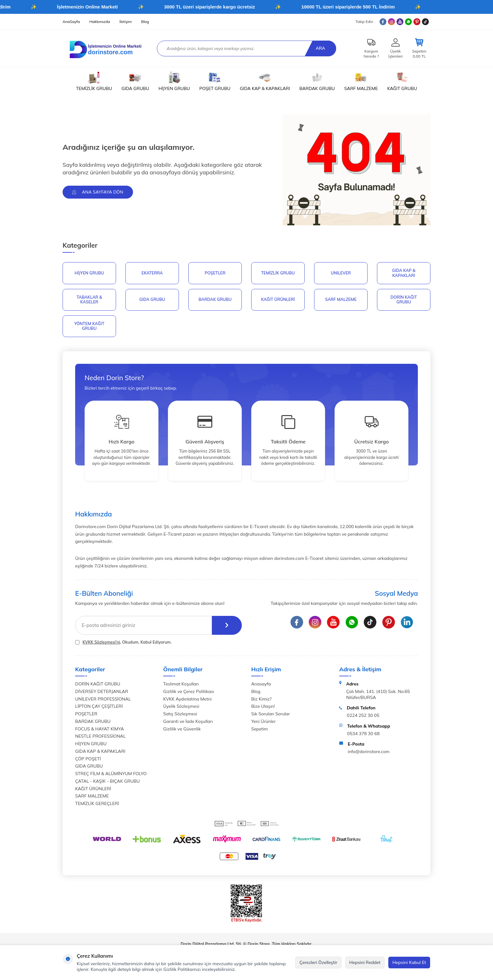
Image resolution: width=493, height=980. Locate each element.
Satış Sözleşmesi (180, 714)
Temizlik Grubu (278, 273)
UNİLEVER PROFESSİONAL (103, 699)
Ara (320, 48)
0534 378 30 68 (363, 734)
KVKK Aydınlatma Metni (187, 699)
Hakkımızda (100, 22)
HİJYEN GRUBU (174, 81)
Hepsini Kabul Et (409, 962)
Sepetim (260, 729)
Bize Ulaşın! (263, 707)
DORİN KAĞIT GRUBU (404, 300)
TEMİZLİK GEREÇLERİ (97, 803)
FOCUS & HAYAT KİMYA (100, 729)
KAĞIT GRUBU (402, 81)
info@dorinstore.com (369, 752)
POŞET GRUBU (215, 81)
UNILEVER (341, 273)
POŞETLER (215, 273)
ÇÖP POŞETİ (88, 759)
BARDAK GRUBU (317, 81)
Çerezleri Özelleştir (318, 962)
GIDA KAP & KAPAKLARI (265, 81)
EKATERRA (152, 273)
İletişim (126, 22)
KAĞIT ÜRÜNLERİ (278, 299)
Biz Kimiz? (261, 699)
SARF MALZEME (361, 81)
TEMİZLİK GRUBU (94, 81)
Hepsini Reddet (365, 962)
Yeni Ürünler (263, 721)
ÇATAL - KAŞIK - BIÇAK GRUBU (108, 781)
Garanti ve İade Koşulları (188, 721)
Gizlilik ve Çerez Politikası (189, 691)
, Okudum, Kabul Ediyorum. (123, 642)
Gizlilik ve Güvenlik (182, 729)
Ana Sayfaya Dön (98, 192)
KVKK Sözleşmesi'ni (101, 642)
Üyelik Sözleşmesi (181, 707)
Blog (145, 22)
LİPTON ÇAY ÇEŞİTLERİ (99, 707)
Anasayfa (261, 684)
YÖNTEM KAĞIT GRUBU (89, 326)
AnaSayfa (71, 22)
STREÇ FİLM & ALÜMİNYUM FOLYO (111, 774)
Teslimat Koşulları (181, 684)
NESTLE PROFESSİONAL (100, 736)
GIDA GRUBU (135, 81)
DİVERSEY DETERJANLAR (102, 691)
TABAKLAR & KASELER (89, 300)
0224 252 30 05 (363, 715)
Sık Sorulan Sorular (271, 714)
